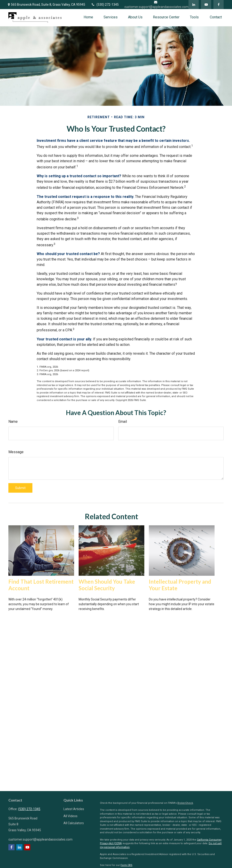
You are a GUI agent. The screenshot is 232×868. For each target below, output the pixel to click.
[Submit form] (20, 488)
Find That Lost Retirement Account (41, 585)
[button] (88, 17)
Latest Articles (74, 809)
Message (16, 452)
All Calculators (74, 823)
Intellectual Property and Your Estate (180, 585)
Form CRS (126, 865)
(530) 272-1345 (105, 5)
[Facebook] (219, 5)
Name (13, 422)
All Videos (70, 816)
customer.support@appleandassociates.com (40, 839)
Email (123, 422)
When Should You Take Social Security (107, 585)
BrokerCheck (185, 803)
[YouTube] (206, 5)
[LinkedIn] (194, 5)
